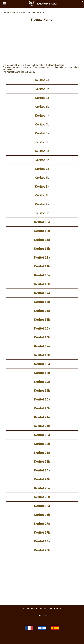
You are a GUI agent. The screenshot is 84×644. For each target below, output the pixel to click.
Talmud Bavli (42, 4)
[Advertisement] (42, 46)
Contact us (42, 616)
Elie (59, 609)
